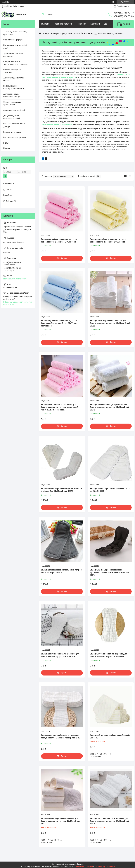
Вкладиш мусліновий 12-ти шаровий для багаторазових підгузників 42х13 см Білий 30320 (110, 821)
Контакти (95, 24)
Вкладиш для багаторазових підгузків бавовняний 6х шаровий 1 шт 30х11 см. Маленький (59, 323)
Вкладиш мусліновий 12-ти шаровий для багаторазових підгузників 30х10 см (60, 655)
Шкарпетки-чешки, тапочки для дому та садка (15, 63)
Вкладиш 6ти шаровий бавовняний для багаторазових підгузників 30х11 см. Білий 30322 (110, 323)
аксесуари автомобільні (14, 110)
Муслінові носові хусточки (15, 137)
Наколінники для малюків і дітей (15, 47)
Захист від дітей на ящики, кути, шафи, (15, 33)
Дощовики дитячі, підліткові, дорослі (12, 117)
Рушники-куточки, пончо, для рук (14, 125)
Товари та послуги (63, 24)
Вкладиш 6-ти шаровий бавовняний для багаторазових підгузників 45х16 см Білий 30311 (61, 821)
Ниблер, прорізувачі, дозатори (12, 71)
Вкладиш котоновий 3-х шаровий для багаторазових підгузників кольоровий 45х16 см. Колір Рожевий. (60, 407)
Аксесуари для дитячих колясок (14, 79)
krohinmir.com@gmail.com (15, 279)
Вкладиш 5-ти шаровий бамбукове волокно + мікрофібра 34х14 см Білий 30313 (61, 490)
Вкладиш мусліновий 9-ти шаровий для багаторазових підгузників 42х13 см (108, 655)
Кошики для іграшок (12, 132)
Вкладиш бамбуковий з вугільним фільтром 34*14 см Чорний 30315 (62, 571)
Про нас (82, 24)
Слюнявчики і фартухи (13, 40)
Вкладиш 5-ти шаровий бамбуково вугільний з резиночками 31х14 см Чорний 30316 (110, 572)
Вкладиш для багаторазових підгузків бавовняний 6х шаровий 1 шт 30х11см (59, 240)
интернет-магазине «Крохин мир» (57, 124)
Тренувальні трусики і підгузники (13, 55)
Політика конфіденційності (104, 867)
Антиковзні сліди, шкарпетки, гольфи (12, 95)
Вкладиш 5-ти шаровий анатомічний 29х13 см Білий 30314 (110, 490)
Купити (64, 258)
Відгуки (7, 143)
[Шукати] (43, 15)
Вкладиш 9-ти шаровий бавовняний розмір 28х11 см (110, 736)
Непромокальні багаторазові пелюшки (14, 87)
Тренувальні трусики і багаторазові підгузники (82, 33)
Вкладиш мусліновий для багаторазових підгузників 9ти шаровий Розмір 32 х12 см (61, 736)
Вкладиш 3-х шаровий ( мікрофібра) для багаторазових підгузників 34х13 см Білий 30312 (110, 407)
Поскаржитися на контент (83, 867)
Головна (45, 24)
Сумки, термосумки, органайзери (12, 103)
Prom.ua (80, 864)
